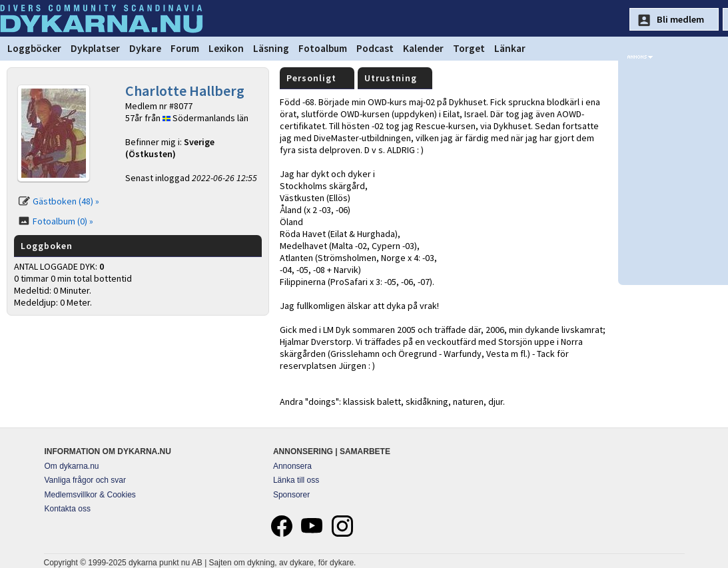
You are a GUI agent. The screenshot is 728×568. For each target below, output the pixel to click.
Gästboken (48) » (66, 201)
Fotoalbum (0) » (63, 221)
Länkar (510, 48)
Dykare (145, 48)
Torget (469, 48)
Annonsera (292, 466)
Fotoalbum (323, 48)
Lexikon (226, 48)
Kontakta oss (68, 509)
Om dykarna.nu (72, 466)
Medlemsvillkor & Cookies (90, 495)
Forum (185, 48)
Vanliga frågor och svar (86, 480)
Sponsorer (291, 495)
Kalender (423, 48)
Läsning (271, 48)
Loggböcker (34, 48)
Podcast (375, 48)
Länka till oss (296, 480)
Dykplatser (95, 48)
